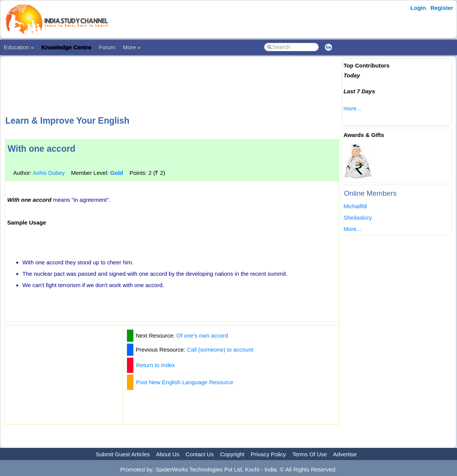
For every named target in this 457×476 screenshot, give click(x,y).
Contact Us (200, 454)
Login (418, 8)
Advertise (345, 454)
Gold (117, 173)
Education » (19, 47)
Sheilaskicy (358, 218)
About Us (167, 454)
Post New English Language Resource (185, 382)
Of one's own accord (202, 335)
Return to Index (156, 365)
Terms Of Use (310, 454)
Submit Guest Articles (123, 454)
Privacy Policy (268, 454)
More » (132, 47)
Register (442, 8)
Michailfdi (355, 206)
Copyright (232, 454)
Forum (107, 47)
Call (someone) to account (220, 350)
